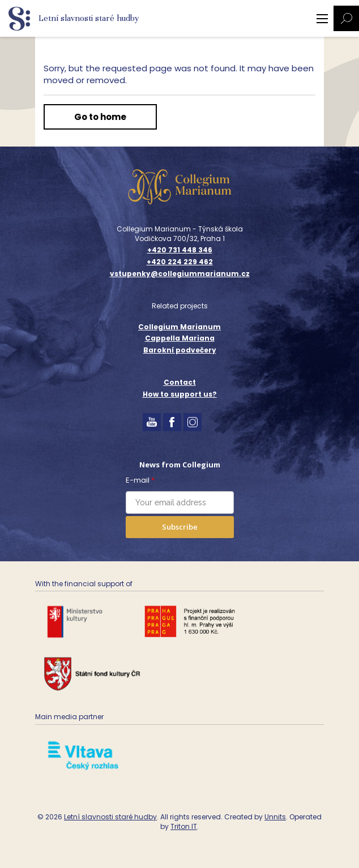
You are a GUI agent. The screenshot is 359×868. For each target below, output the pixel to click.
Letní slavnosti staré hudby (110, 817)
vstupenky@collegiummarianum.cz (180, 274)
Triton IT (184, 826)
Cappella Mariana (180, 338)
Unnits (275, 817)
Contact (180, 382)
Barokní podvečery (180, 350)
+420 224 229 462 (180, 262)
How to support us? (180, 394)
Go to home (100, 117)
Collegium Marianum (179, 327)
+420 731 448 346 (180, 250)
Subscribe (180, 527)
